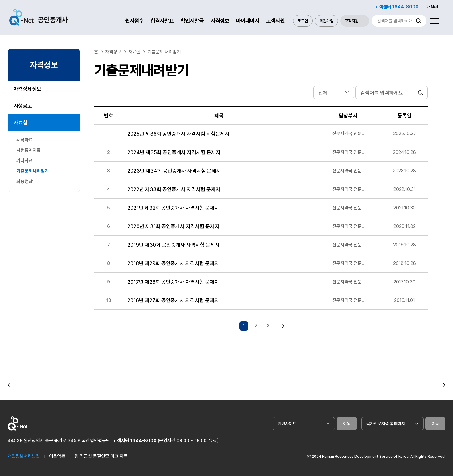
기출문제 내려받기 (164, 52)
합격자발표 (162, 21)
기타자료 (25, 161)
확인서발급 (192, 21)
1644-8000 (143, 441)
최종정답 (25, 181)
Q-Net (432, 7)
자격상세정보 (27, 89)
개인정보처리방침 (24, 456)
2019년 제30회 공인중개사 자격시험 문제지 (173, 245)
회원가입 (326, 21)
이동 (347, 424)
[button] (9, 385)
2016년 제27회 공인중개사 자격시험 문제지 (173, 300)
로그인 (303, 21)
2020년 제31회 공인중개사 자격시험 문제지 (173, 226)
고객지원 (275, 21)
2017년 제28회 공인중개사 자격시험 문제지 (173, 282)
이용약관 (57, 456)
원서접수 (134, 21)
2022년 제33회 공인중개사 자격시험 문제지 (174, 189)
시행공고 (23, 106)
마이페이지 (248, 21)
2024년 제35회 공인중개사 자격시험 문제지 (174, 152)
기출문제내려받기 (33, 171)
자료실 (21, 122)
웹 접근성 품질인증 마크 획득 (101, 456)
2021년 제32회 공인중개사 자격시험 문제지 (173, 208)
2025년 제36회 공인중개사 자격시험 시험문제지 (178, 134)
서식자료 (25, 140)
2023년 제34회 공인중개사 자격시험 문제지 (174, 171)
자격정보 (220, 21)
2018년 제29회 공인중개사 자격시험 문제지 (173, 263)
